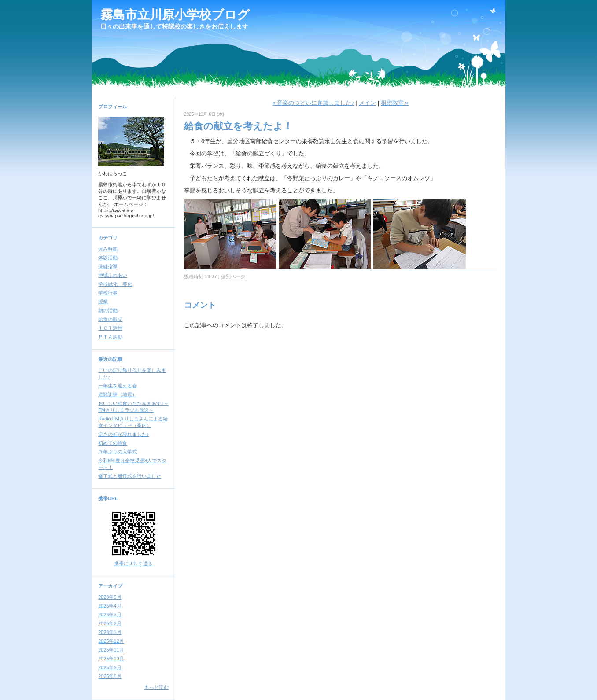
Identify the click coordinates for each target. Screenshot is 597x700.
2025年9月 (110, 667)
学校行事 (108, 293)
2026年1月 (110, 632)
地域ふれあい (113, 275)
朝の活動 (108, 310)
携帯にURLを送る (133, 564)
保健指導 (108, 266)
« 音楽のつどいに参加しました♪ (313, 103)
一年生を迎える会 (118, 386)
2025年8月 (110, 676)
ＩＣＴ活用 (110, 328)
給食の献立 (110, 319)
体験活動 (108, 258)
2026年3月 (110, 615)
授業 (103, 302)
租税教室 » (395, 103)
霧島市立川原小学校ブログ (175, 15)
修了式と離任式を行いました (130, 476)
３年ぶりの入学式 (118, 452)
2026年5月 (110, 597)
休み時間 (108, 249)
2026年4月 (110, 606)
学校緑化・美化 (115, 284)
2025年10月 (111, 659)
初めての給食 (113, 443)
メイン (367, 103)
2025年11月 (111, 650)
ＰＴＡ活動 (110, 337)
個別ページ (233, 276)
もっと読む (157, 687)
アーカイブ (110, 586)
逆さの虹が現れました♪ (124, 434)
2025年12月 (111, 641)
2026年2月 (110, 623)
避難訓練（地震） (118, 394)
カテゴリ (108, 238)
